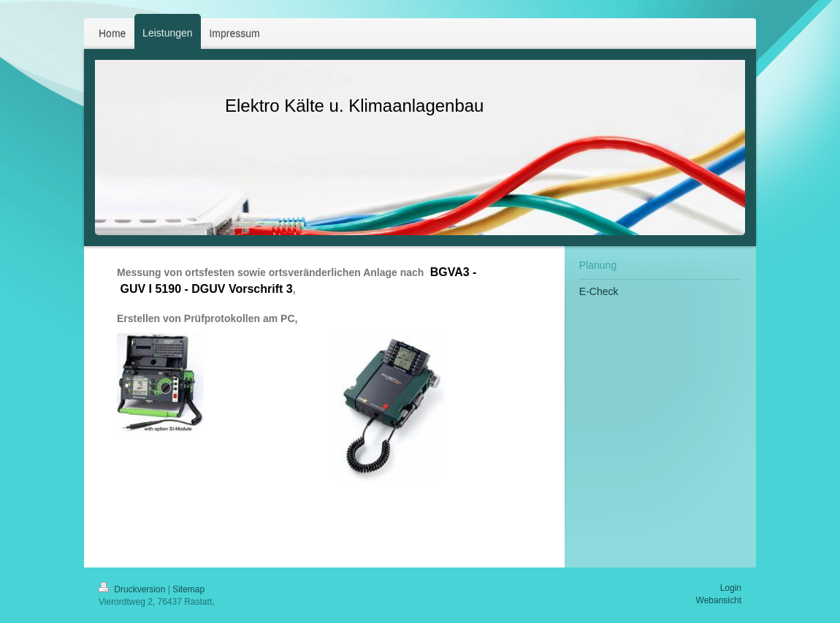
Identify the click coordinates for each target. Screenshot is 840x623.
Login (731, 588)
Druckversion (133, 589)
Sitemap (188, 589)
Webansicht (719, 600)
